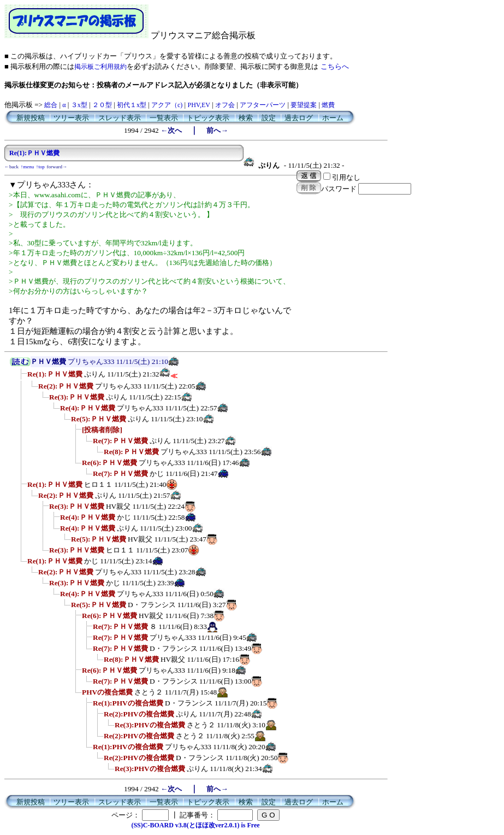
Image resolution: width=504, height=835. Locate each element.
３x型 (79, 105)
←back (11, 167)
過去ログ (299, 118)
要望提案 (304, 105)
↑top (40, 167)
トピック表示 (208, 118)
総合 (51, 105)
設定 (269, 118)
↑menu (28, 167)
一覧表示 (164, 118)
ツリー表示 (71, 118)
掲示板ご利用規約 (100, 67)
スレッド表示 (120, 118)
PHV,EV (198, 105)
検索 (246, 118)
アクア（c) (167, 105)
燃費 (328, 105)
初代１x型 (132, 105)
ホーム (333, 118)
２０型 (102, 105)
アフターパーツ (263, 105)
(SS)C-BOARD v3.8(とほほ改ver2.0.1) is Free (195, 825)
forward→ (57, 167)
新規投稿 (31, 118)
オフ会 (225, 105)
